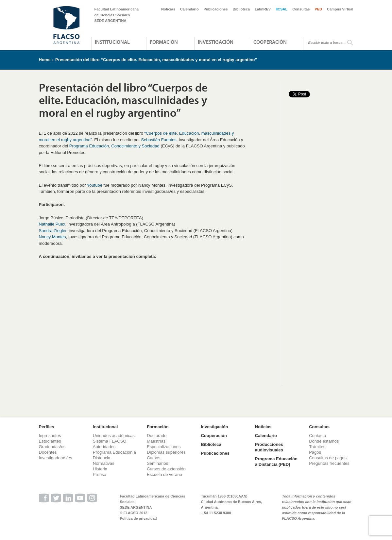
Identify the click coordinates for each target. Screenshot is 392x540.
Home (45, 60)
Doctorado (157, 436)
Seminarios (157, 463)
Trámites (317, 447)
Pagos (315, 452)
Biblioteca (241, 9)
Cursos (153, 458)
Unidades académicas (114, 436)
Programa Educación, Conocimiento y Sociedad (114, 146)
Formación (164, 42)
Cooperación (270, 42)
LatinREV (263, 9)
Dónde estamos (324, 441)
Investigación (216, 42)
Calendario (189, 9)
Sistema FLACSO (110, 441)
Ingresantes (50, 436)
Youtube (95, 185)
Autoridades (104, 447)
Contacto (317, 436)
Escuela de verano (164, 474)
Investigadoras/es (56, 458)
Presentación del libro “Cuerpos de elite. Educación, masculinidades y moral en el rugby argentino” (156, 60)
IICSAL (281, 9)
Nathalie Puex (52, 224)
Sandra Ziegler (53, 231)
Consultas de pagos (328, 458)
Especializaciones (164, 447)
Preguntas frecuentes (329, 463)
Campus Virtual (340, 9)
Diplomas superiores (166, 452)
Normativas (104, 463)
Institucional (112, 42)
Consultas (301, 9)
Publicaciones (216, 9)
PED (318, 9)
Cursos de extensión (166, 469)
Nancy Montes (52, 237)
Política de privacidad (138, 518)
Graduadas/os (52, 447)
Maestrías (156, 441)
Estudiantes (50, 441)
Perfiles (47, 427)
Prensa (100, 474)
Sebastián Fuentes (159, 140)
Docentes (48, 452)
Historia (100, 469)
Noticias (168, 9)
